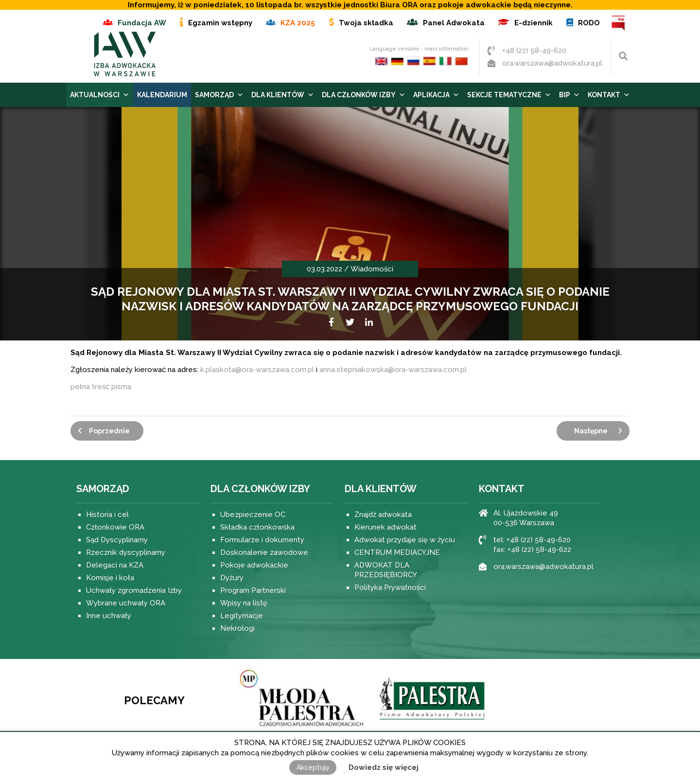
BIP (619, 23)
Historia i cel (107, 515)
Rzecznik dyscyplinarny (126, 552)
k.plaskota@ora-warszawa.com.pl (257, 370)
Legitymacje (242, 616)
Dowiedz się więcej (384, 767)
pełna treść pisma (101, 387)
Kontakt (609, 95)
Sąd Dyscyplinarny (117, 540)
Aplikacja (436, 95)
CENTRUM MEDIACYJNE (397, 552)
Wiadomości (372, 269)
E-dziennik (534, 23)
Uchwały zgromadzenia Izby (134, 590)
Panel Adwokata (454, 23)
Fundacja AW (142, 23)
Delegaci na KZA (115, 565)
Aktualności (100, 95)
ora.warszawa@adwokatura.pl (552, 63)
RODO (589, 23)
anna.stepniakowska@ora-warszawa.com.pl (393, 370)
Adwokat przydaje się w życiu (405, 540)
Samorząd (219, 95)
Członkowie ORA (115, 527)
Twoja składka (366, 23)
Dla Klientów (283, 95)
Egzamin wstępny (220, 23)
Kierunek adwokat (385, 527)
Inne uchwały (109, 616)
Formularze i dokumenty (262, 540)
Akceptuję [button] (313, 767)
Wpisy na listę (244, 603)
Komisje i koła (110, 578)
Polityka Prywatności (390, 587)
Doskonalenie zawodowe (264, 552)
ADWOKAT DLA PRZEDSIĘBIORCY (386, 570)
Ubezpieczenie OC (253, 515)
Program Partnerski (253, 590)
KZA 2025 (298, 23)
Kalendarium (162, 95)
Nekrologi (237, 628)
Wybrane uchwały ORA (126, 603)
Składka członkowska (257, 527)
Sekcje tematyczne (509, 95)
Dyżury (232, 578)
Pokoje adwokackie (254, 565)
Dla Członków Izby (364, 95)
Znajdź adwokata (383, 515)
